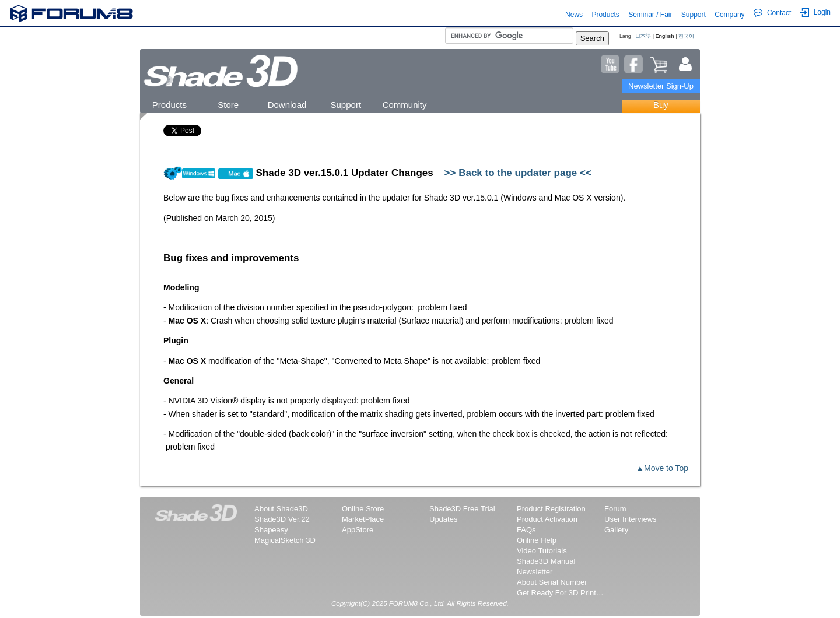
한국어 (686, 36)
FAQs (526, 530)
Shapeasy (271, 530)
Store (228, 105)
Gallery (616, 530)
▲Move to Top (662, 468)
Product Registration (551, 509)
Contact (772, 13)
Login (815, 13)
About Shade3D (281, 509)
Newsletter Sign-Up (661, 86)
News (574, 15)
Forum (615, 509)
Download (287, 105)
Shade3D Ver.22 (282, 519)
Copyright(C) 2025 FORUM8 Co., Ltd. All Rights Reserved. (420, 603)
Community (405, 105)
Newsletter (535, 572)
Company (729, 15)
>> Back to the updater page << (518, 173)
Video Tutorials (542, 551)
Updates (443, 519)
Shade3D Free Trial (462, 509)
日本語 (643, 36)
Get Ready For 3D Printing (561, 593)
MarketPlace (363, 519)
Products (605, 15)
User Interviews (631, 519)
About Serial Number (552, 582)
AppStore (358, 530)
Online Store (363, 509)
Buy (661, 105)
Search (592, 38)
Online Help (537, 540)
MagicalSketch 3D (285, 540)
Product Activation (547, 519)
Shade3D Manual (546, 561)
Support (694, 15)
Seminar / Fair (650, 15)
